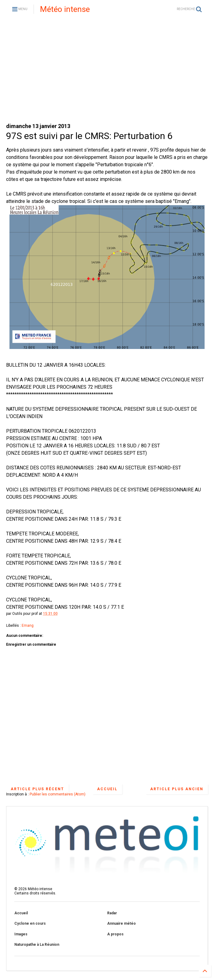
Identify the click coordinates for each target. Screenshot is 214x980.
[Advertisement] (107, 70)
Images (21, 934)
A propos (115, 934)
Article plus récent (37, 789)
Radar (112, 913)
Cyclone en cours (30, 923)
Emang (28, 626)
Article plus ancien (177, 789)
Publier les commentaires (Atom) (58, 794)
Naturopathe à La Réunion (37, 945)
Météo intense (65, 9)
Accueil (107, 789)
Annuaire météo (122, 923)
